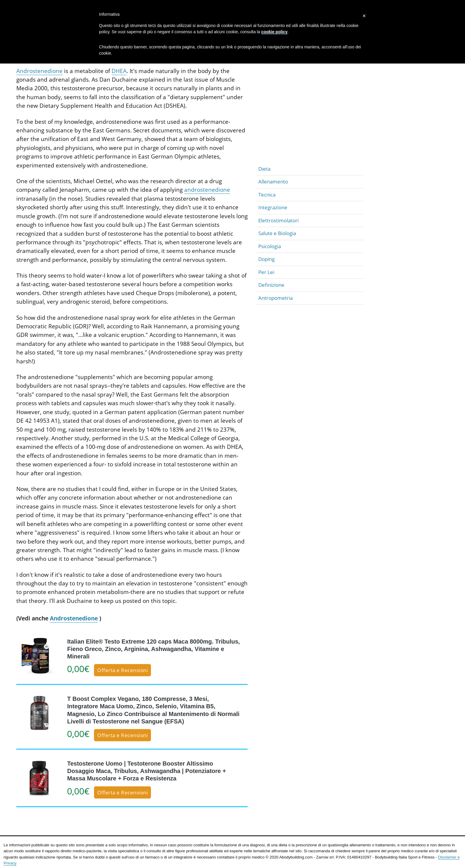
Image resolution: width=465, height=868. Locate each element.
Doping (266, 259)
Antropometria (276, 298)
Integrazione (273, 207)
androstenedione (207, 190)
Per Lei (266, 272)
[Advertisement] (310, 121)
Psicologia (270, 246)
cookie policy (274, 32)
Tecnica (267, 195)
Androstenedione (39, 71)
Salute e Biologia (277, 233)
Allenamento (273, 182)
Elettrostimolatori (278, 220)
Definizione (271, 285)
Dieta (264, 169)
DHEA (119, 71)
